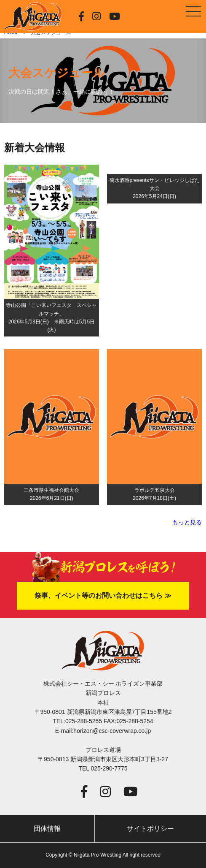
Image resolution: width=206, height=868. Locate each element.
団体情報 (47, 829)
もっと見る (187, 522)
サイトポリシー (150, 829)
